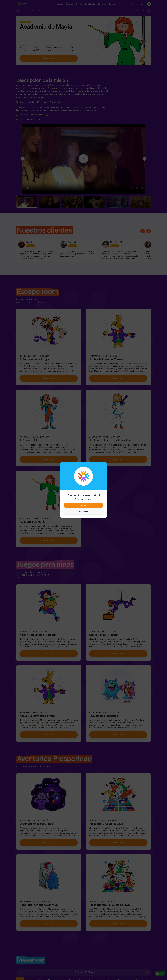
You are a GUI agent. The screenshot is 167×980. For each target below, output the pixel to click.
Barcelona (84, 512)
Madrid (84, 505)
